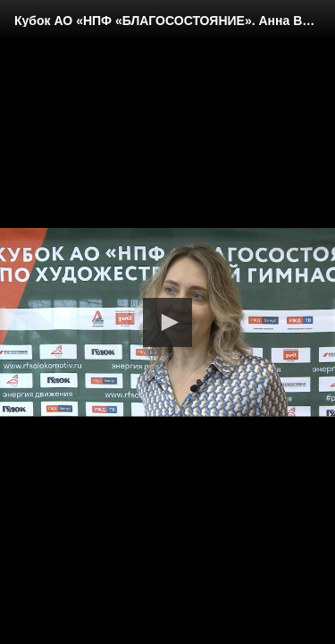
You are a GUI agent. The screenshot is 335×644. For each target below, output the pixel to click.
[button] (167, 322)
